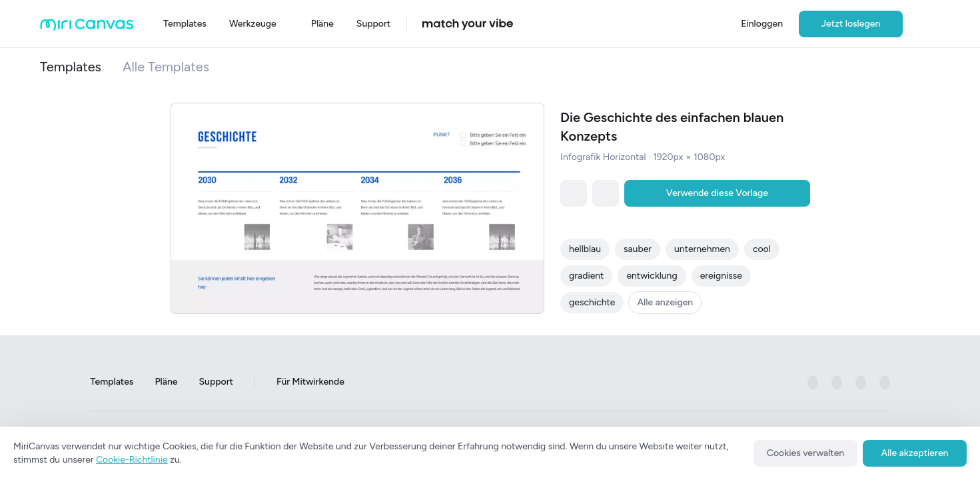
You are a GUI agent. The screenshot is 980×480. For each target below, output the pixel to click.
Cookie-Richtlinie (132, 460)
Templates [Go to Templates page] (112, 382)
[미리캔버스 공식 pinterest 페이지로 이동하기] (861, 382)
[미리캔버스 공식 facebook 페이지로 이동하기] (813, 382)
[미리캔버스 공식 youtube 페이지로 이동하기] (885, 382)
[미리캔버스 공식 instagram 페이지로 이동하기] (837, 382)
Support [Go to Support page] (216, 382)
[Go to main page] (87, 28)
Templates (71, 67)
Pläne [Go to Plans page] (166, 382)
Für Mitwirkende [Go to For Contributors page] (310, 382)
